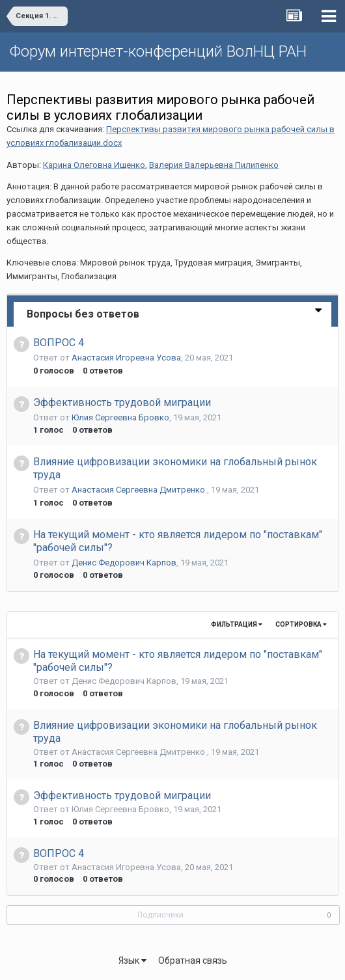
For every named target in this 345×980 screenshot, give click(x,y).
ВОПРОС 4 (59, 343)
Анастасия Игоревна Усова (126, 358)
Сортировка (301, 624)
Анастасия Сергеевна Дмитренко (139, 490)
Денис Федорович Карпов (124, 563)
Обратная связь (193, 960)
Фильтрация (237, 624)
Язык (132, 960)
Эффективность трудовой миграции (122, 402)
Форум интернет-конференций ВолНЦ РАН (158, 51)
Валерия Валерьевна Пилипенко (214, 165)
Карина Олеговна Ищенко (94, 165)
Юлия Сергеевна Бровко (120, 417)
